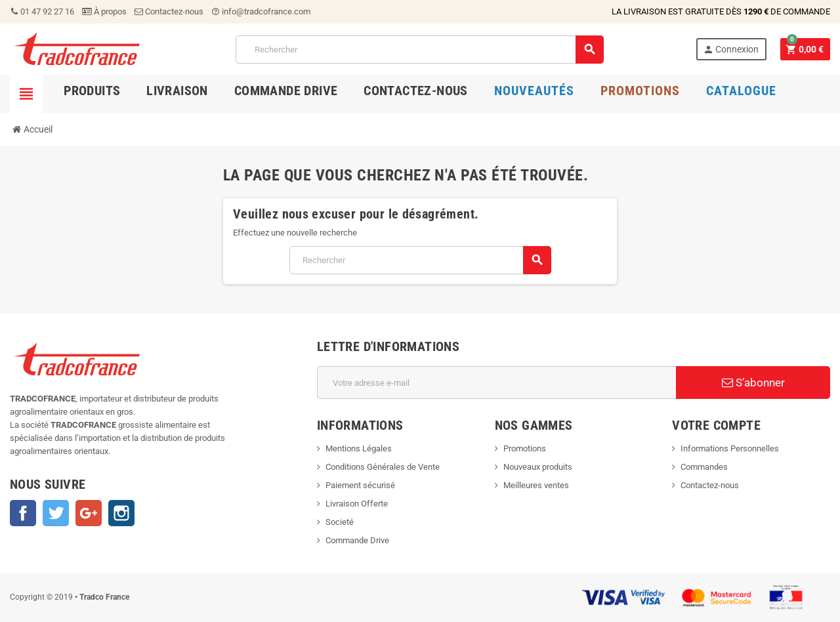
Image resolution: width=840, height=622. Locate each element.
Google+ (89, 513)
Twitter (56, 513)
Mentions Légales (359, 448)
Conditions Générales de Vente (383, 467)
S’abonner (753, 383)
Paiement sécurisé (360, 485)
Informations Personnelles (730, 448)
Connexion (731, 50)
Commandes (704, 467)
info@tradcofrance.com (261, 11)
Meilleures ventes (536, 485)
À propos (104, 11)
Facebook (23, 513)
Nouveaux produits (538, 467)
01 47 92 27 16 (42, 11)
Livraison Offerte (357, 504)
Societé (340, 522)
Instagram (121, 513)
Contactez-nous (169, 11)
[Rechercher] (420, 50)
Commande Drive (357, 540)
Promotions (525, 448)
